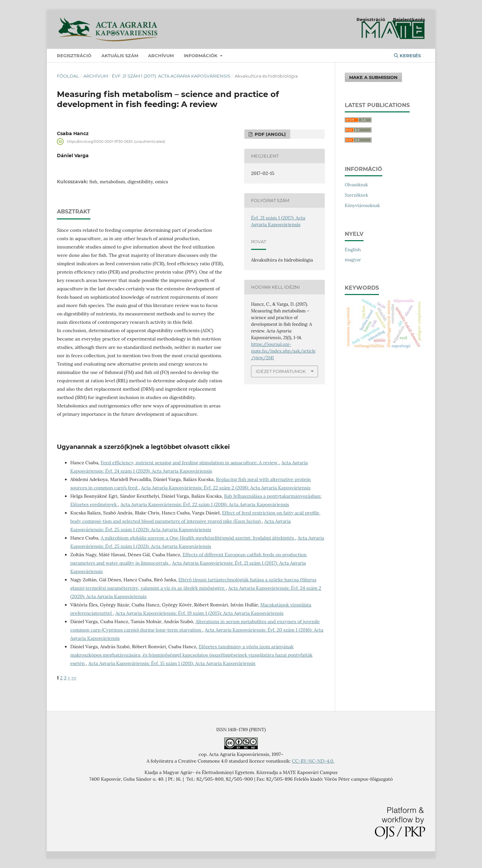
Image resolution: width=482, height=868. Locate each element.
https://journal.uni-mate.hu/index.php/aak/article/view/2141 (283, 351)
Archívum (161, 56)
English (353, 250)
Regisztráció (74, 56)
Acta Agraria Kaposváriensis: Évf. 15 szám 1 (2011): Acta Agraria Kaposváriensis (172, 663)
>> (74, 678)
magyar (353, 260)
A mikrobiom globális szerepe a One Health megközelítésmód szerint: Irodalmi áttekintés (198, 538)
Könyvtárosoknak (362, 206)
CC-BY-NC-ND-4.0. (313, 761)
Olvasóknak (356, 185)
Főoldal (68, 76)
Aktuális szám (120, 56)
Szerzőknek (356, 195)
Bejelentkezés (409, 19)
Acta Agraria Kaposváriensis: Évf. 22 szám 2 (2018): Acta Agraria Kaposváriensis (226, 488)
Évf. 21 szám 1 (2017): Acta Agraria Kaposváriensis (171, 76)
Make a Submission (373, 77)
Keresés (407, 56)
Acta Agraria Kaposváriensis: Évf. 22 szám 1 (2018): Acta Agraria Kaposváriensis (205, 504)
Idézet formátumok (281, 371)
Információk (201, 56)
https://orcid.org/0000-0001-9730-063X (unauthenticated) (116, 141)
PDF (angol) (270, 134)
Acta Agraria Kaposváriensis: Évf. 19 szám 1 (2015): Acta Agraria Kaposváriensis (199, 613)
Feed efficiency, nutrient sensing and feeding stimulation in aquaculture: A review (190, 463)
